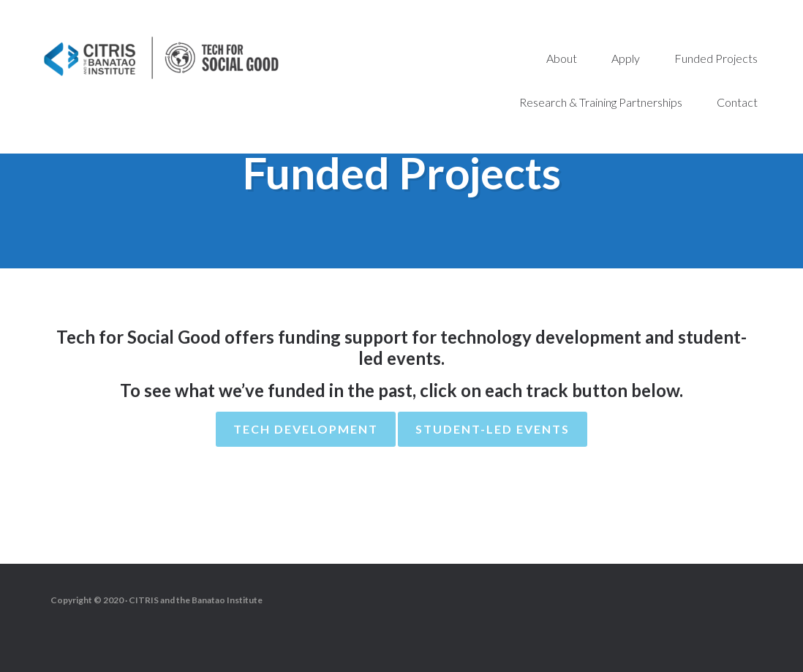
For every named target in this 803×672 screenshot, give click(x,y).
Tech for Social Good (161, 58)
